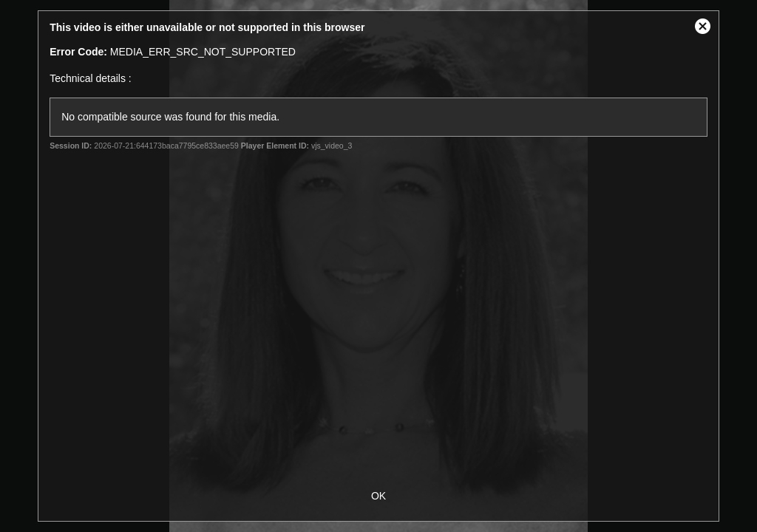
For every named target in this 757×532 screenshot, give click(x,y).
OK (378, 496)
